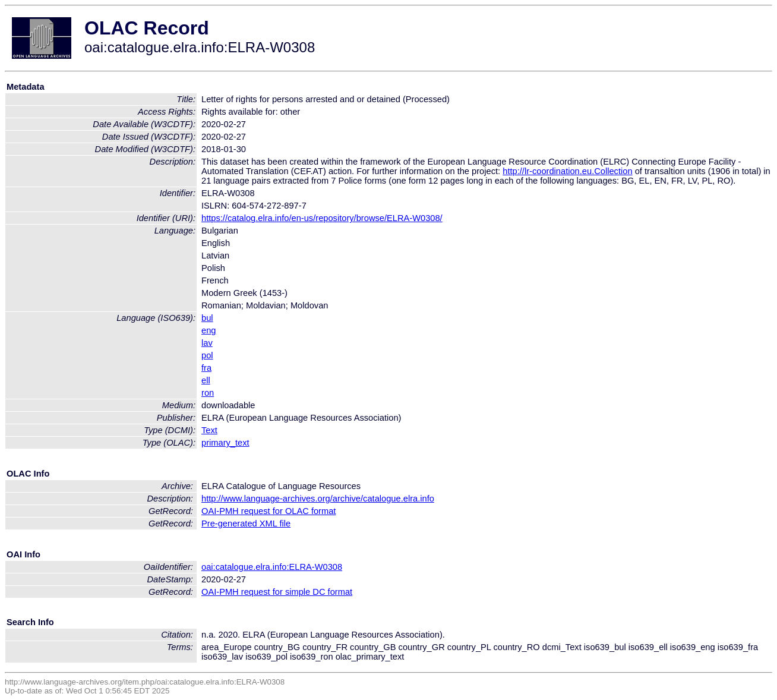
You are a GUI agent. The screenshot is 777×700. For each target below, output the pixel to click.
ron (208, 393)
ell (206, 380)
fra (206, 368)
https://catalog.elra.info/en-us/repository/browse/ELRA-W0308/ (322, 218)
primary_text (225, 443)
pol (207, 355)
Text (209, 430)
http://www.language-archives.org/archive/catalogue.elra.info (318, 499)
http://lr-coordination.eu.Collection (567, 171)
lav (207, 343)
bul (207, 318)
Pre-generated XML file (246, 524)
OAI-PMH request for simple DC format (277, 592)
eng (209, 330)
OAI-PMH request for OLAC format (269, 511)
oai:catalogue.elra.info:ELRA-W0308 (272, 567)
